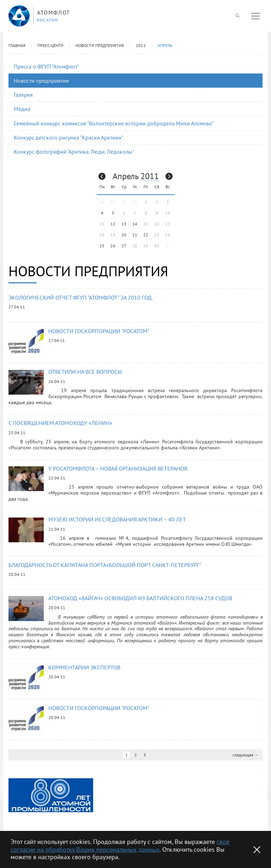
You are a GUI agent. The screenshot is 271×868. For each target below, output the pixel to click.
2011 (141, 45)
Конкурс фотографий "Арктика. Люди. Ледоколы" (74, 152)
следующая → (246, 753)
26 (113, 246)
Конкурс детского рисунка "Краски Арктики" (68, 137)
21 (135, 235)
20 (124, 235)
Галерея (23, 95)
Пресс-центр (50, 45)
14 (135, 224)
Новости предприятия (100, 45)
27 (124, 246)
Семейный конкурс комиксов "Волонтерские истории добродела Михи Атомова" (114, 123)
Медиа (22, 109)
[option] (51, 793)
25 (102, 246)
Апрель (165, 45)
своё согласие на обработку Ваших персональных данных (120, 846)
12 (113, 224)
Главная (17, 45)
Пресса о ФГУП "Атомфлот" (46, 66)
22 (146, 235)
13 (124, 224)
